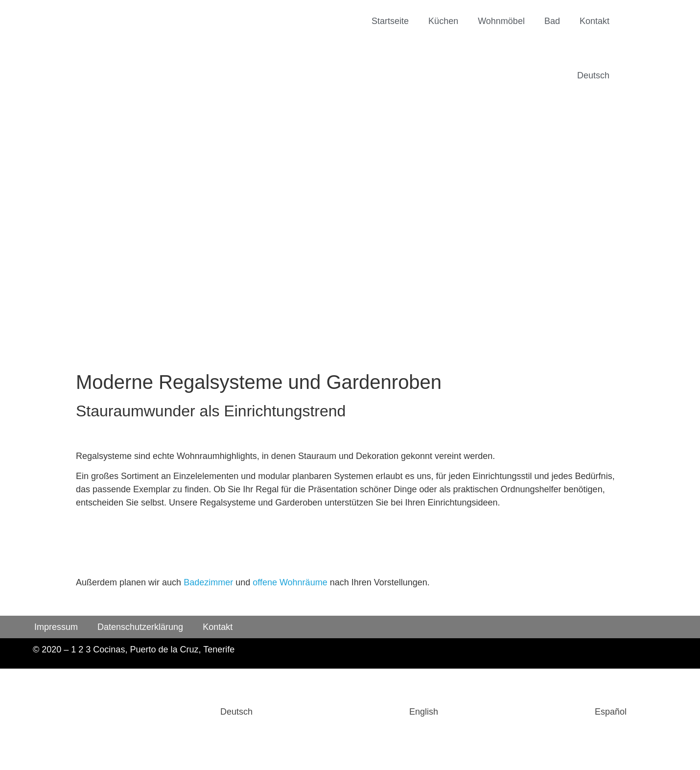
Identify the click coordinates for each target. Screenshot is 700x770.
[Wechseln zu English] (350, 712)
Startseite (390, 21)
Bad (552, 21)
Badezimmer (208, 582)
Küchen (443, 21)
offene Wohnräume (290, 582)
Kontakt (595, 21)
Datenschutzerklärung (140, 627)
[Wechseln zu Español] (537, 712)
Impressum (56, 627)
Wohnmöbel (501, 21)
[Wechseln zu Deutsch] (163, 712)
